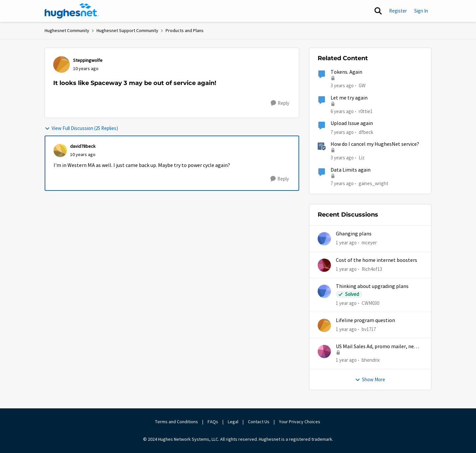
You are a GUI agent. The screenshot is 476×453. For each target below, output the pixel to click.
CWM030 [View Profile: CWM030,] (370, 303)
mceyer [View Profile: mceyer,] (369, 243)
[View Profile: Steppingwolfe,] (61, 64)
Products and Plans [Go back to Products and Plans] (185, 30)
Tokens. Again (346, 72)
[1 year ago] (346, 243)
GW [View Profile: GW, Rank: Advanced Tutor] (362, 85)
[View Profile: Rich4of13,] (324, 265)
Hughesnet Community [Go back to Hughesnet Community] (67, 30)
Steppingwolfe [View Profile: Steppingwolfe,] (88, 60)
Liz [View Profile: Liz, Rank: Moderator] (362, 158)
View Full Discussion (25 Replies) (81, 128)
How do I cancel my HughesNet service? (375, 144)
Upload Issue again (352, 123)
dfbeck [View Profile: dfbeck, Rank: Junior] (366, 132)
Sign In (421, 11)
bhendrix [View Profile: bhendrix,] (371, 360)
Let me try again (349, 98)
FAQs (213, 422)
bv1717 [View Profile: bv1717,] (369, 329)
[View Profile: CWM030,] (324, 291)
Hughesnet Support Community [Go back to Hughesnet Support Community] (127, 30)
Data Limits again (351, 170)
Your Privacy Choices (300, 422)
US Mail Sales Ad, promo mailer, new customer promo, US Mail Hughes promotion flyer (377, 347)
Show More (370, 379)
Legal (233, 422)
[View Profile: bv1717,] (324, 325)
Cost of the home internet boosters (377, 260)
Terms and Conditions (177, 422)
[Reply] (280, 103)
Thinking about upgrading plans (372, 286)
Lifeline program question (365, 320)
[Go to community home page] (72, 11)
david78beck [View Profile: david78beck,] (83, 146)
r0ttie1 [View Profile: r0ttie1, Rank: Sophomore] (366, 111)
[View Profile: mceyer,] (324, 239)
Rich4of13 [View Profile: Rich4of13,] (372, 269)
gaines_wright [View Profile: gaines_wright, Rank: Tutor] (374, 183)
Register (398, 11)
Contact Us (259, 422)
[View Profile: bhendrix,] (324, 351)
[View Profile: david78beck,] (60, 150)
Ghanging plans (354, 234)
